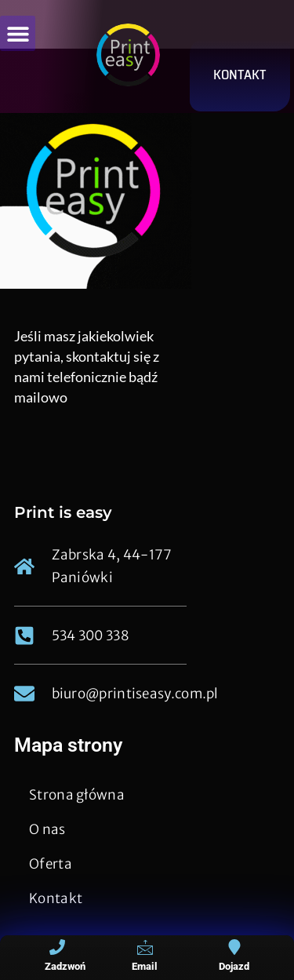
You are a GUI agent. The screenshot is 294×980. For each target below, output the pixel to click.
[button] (18, 33)
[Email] (145, 947)
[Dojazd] (234, 947)
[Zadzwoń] (57, 947)
